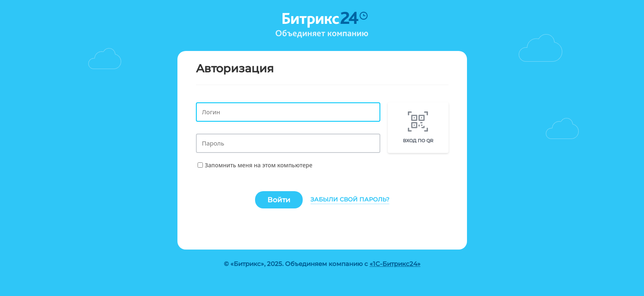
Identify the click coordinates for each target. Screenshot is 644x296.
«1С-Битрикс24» (395, 264)
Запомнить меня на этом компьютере (259, 165)
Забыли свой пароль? (350, 199)
